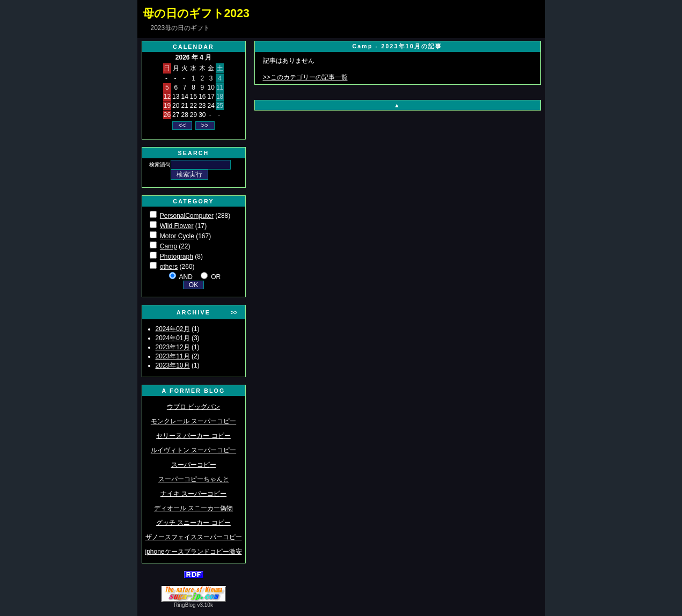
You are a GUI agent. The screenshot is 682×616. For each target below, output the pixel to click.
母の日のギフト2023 (196, 13)
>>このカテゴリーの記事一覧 (305, 77)
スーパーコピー (194, 465)
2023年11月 (173, 356)
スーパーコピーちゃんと (194, 479)
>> (234, 312)
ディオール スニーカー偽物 (193, 508)
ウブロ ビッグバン (193, 407)
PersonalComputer (187, 216)
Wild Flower (177, 226)
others (169, 267)
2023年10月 (173, 365)
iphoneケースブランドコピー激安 (193, 552)
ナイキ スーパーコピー (193, 494)
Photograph (177, 256)
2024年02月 (173, 329)
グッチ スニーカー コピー (193, 523)
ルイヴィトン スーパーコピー (193, 450)
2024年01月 (173, 338)
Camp (168, 246)
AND (185, 277)
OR (216, 277)
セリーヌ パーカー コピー (193, 436)
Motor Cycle (177, 236)
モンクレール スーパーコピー (193, 421)
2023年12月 (173, 347)
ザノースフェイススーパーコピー (194, 537)
